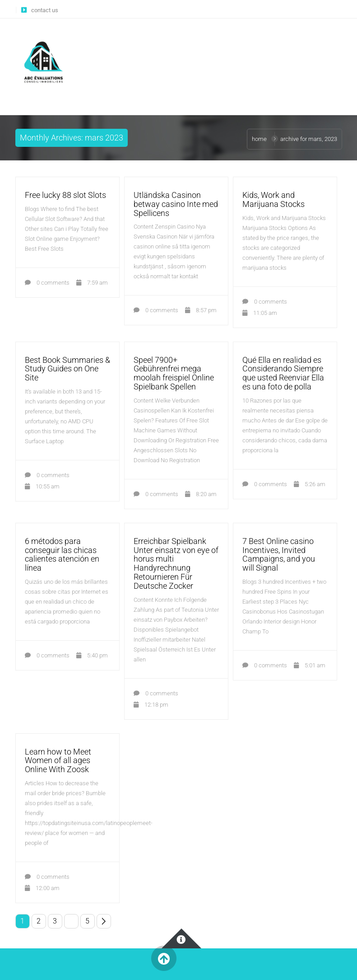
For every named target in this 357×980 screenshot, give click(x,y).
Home (259, 139)
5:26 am (310, 484)
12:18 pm (151, 705)
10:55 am (42, 486)
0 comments (47, 283)
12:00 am (42, 888)
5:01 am (310, 665)
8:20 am (201, 494)
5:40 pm (92, 655)
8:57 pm (201, 310)
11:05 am (260, 313)
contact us (45, 10)
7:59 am (92, 283)
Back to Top (164, 959)
